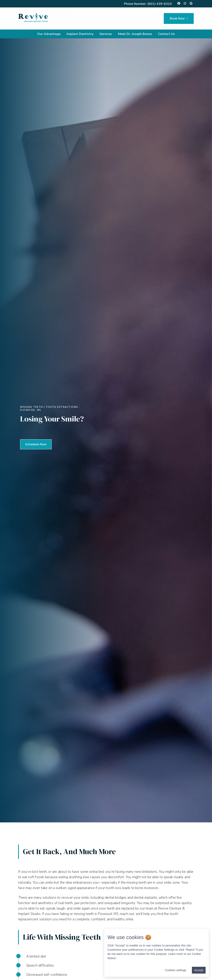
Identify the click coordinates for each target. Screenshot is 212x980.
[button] (36, 444)
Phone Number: (148, 4)
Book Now (179, 18)
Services (106, 34)
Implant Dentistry (80, 34)
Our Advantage (49, 34)
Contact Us (166, 34)
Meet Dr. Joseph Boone (135, 34)
